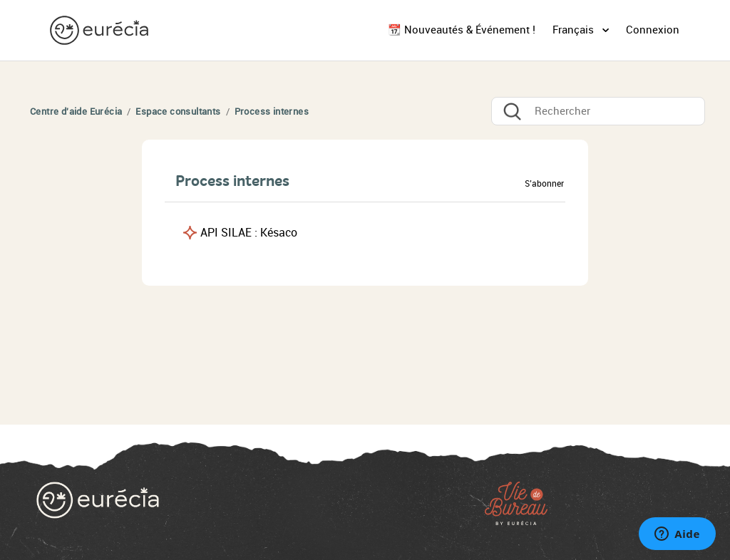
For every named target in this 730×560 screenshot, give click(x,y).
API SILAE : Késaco (249, 233)
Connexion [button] (653, 30)
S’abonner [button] (544, 184)
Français (575, 30)
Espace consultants (178, 112)
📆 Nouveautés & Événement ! (462, 30)
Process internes (272, 112)
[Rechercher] (598, 111)
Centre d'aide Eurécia (76, 112)
